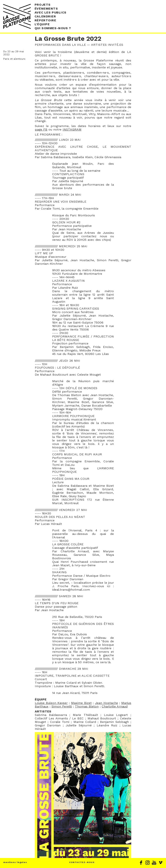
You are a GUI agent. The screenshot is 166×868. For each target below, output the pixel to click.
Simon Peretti (62, 706)
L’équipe (42, 24)
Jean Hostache (106, 703)
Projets (43, 5)
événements (46, 8)
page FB (41, 129)
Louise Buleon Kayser (51, 703)
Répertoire (45, 20)
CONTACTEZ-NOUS (82, 862)
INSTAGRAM (72, 129)
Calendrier (45, 16)
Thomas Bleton (87, 706)
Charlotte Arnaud (115, 706)
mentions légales (15, 862)
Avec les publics (51, 12)
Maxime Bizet (81, 703)
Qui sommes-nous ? (53, 28)
